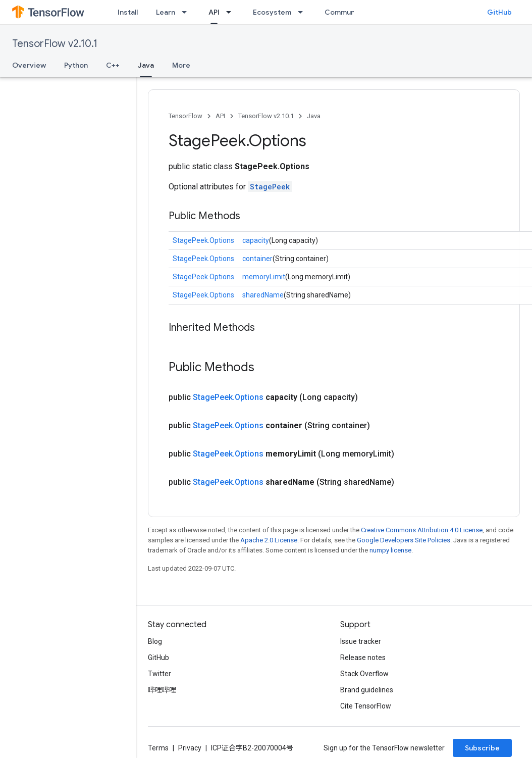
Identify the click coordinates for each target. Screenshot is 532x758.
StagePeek (270, 187)
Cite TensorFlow (366, 706)
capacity (256, 240)
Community (344, 12)
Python (76, 65)
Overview (29, 65)
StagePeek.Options (203, 240)
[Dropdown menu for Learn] (187, 12)
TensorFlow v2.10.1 (55, 44)
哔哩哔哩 (162, 690)
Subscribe (482, 748)
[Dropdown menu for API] (232, 12)
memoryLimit (264, 277)
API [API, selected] (214, 12)
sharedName (263, 295)
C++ (113, 65)
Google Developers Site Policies (404, 540)
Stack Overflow (364, 674)
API (220, 116)
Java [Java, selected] (146, 65)
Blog (155, 641)
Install (128, 12)
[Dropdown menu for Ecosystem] (303, 12)
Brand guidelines (367, 690)
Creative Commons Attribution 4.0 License (422, 530)
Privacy (190, 748)
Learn (166, 12)
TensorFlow (185, 116)
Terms (158, 748)
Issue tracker (361, 641)
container (257, 259)
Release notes (363, 658)
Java (314, 116)
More (181, 65)
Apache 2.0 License (269, 540)
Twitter (159, 674)
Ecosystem (272, 12)
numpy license (390, 550)
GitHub (499, 12)
